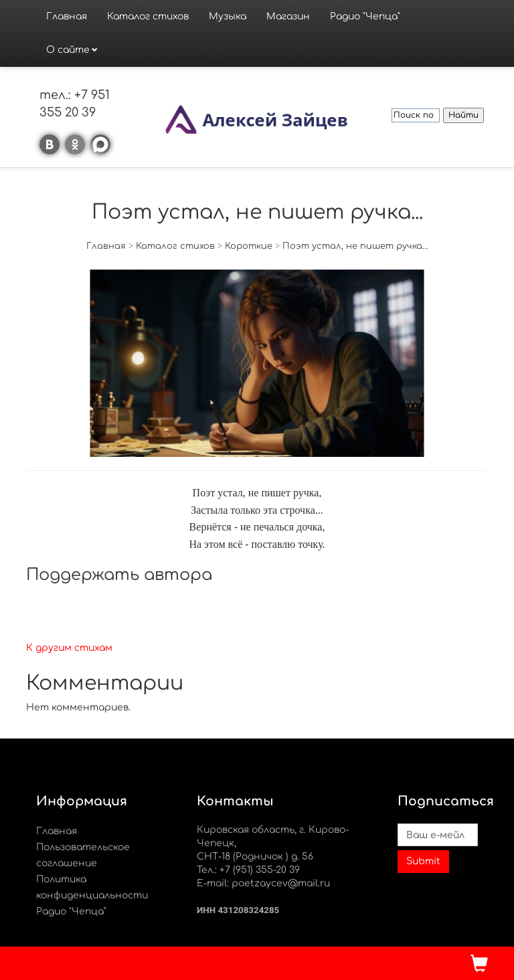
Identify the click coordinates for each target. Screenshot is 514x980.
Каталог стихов (148, 16)
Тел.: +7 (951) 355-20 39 (248, 870)
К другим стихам (69, 648)
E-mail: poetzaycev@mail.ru (263, 883)
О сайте (68, 50)
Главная (67, 16)
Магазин (288, 16)
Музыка (228, 16)
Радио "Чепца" (365, 16)
